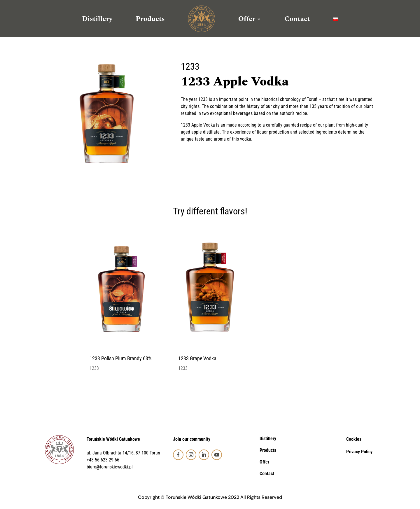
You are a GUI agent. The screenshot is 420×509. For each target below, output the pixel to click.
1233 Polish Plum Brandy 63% (120, 358)
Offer (247, 19)
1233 (190, 67)
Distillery (97, 19)
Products (150, 19)
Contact (297, 19)
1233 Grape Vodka (197, 358)
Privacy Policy (359, 452)
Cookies (354, 439)
